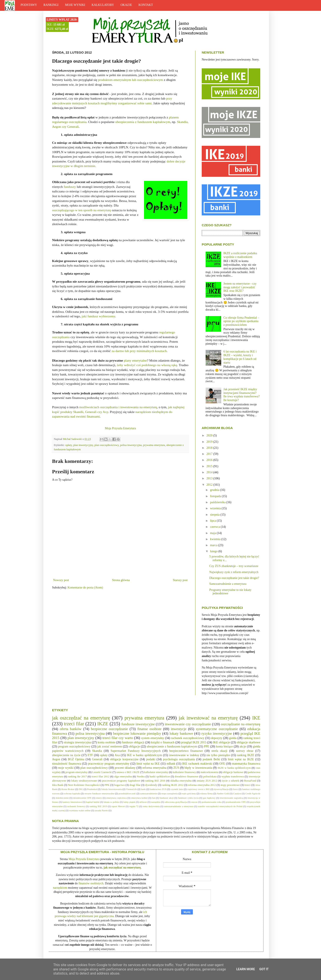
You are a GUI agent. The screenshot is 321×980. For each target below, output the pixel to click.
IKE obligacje (221, 742)
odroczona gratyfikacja (176, 802)
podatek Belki (211, 759)
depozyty (217, 738)
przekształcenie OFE (236, 802)
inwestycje (179, 729)
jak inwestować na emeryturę (208, 718)
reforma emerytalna (155, 768)
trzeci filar (74, 724)
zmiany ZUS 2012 (207, 781)
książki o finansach (163, 742)
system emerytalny (153, 738)
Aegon (56, 759)
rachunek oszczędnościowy (188, 738)
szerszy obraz (245, 751)
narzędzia (156, 802)
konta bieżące (224, 746)
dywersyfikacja (221, 789)
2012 (210, 485)
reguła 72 (134, 806)
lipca (213, 521)
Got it (264, 969)
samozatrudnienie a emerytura (179, 806)
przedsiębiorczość (127, 793)
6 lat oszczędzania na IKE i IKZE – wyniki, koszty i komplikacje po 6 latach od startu (240, 357)
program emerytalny (77, 772)
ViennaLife (131, 789)
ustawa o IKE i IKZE (128, 772)
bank (143, 789)
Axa (117, 755)
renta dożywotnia (151, 806)
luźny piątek (129, 802)
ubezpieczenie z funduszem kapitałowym (172, 746)
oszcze (194, 802)
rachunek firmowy (76, 806)
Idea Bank (58, 785)
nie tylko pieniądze (218, 755)
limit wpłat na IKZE (241, 759)
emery (99, 798)
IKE (256, 718)
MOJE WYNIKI (75, 5)
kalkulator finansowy (184, 772)
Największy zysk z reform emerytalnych (234, 572)
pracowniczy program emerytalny (109, 764)
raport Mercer (118, 806)
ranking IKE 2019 (98, 806)
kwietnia (216, 539)
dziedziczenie (62, 798)
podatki (151, 759)
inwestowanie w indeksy (184, 755)
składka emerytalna (181, 781)
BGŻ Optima (76, 759)
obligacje (134, 746)
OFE (222, 764)
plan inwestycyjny (83, 445)
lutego (214, 551)
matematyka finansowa (246, 764)
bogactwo (119, 785)
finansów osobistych (91, 883)
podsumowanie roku (212, 802)
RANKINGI (51, 5)
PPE (206, 746)
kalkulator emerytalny (156, 772)
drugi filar (135, 785)
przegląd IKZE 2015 (194, 742)
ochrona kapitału (72, 793)
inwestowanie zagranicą (231, 798)
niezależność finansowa (67, 764)
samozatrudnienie (149, 793)
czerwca (215, 527)
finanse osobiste (149, 729)
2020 (210, 435)
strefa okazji (219, 751)
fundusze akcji (166, 798)
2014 (210, 472)
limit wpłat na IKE (148, 764)
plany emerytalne (135, 360)
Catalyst (237, 793)
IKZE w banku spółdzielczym (234, 768)
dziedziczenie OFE (82, 798)
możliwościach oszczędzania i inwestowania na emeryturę (118, 407)
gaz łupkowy (209, 798)
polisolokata (210, 777)
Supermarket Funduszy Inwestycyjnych (136, 751)
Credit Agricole (253, 793)
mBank (171, 764)
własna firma (206, 793)
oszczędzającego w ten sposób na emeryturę (81, 210)
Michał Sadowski (73, 439)
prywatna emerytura (154, 445)
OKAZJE (126, 5)
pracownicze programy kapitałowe (121, 781)
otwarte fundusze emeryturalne (99, 793)
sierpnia (215, 515)
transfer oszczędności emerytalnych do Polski (220, 806)
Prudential (92, 789)
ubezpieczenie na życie (66, 755)
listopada (216, 496)
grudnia (215, 490)
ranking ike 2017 (77, 777)
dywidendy (151, 785)
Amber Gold (223, 793)
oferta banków (71, 729)
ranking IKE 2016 (155, 781)
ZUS (176, 768)
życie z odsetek (231, 781)
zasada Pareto (101, 810)
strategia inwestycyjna (77, 742)
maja (213, 533)
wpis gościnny (189, 793)
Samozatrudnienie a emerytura (228, 584)
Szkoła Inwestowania (111, 789)
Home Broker (68, 789)
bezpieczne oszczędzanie (109, 729)
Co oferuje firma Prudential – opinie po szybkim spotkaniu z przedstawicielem (241, 321)
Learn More (246, 969)
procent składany (125, 768)
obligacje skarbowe (248, 742)
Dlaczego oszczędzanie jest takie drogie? (234, 578)
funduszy (70, 187)
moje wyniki (66, 768)
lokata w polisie (111, 802)
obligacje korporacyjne (124, 759)
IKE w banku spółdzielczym (144, 755)
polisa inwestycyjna (131, 445)
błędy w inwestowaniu (198, 768)
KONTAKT (146, 5)
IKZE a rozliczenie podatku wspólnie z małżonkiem (240, 255)
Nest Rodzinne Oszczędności (84, 785)
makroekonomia (209, 772)
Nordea (141, 777)
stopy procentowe (230, 785)
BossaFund (250, 781)
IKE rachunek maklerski (197, 764)
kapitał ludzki (93, 802)
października (218, 502)
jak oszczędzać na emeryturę (81, 718)
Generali (97, 759)
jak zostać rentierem (110, 746)
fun (154, 798)
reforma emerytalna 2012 (202, 785)
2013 (210, 478)
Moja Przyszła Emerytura (120, 428)
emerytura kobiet (139, 798)
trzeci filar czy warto (118, 738)
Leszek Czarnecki (102, 772)
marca (214, 545)
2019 (210, 442)
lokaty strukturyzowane (84, 781)
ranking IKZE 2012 (173, 785)
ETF (90, 755)
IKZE (103, 724)
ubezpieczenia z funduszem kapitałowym (143, 122)
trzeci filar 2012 (100, 777)
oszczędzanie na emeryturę (241, 724)
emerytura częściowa (117, 798)
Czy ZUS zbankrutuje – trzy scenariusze (234, 566)
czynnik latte (177, 789)
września (216, 508)
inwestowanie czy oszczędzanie (188, 724)
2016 (210, 460)
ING (81, 789)
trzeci (247, 785)
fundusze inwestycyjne (138, 724)
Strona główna (121, 580)
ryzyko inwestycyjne (217, 733)
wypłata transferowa (233, 777)
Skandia (97, 751)
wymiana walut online (80, 810)
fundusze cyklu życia (188, 798)
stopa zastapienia (170, 793)
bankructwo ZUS (158, 789)
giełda (233, 738)
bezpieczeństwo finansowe (186, 751)
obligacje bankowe (233, 772)
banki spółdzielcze (160, 777)
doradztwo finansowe (187, 777)
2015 (210, 466)
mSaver (143, 802)
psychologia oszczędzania (179, 759)
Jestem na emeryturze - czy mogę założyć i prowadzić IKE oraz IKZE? (240, 287)
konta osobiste (106, 742)
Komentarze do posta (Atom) (85, 588)
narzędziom (60, 888)
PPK (107, 785)
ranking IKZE (246, 755)
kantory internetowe (72, 802)
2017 (210, 454)
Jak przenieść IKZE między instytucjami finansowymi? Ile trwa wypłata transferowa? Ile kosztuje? (242, 395)
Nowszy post (61, 580)
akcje (243, 746)
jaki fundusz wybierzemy (98, 316)
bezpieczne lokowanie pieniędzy (137, 733)
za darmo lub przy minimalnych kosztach (139, 351)
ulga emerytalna (123, 777)
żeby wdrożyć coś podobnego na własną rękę (147, 365)
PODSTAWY (29, 5)
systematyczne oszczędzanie (217, 729)
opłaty (69, 445)
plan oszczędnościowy (106, 445)
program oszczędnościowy (74, 746)
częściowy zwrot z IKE (198, 789)
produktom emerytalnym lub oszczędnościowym (131, 80)
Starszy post (180, 580)
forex (235, 789)
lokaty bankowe (181, 733)
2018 (210, 448)
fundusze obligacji (133, 742)
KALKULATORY (103, 5)
